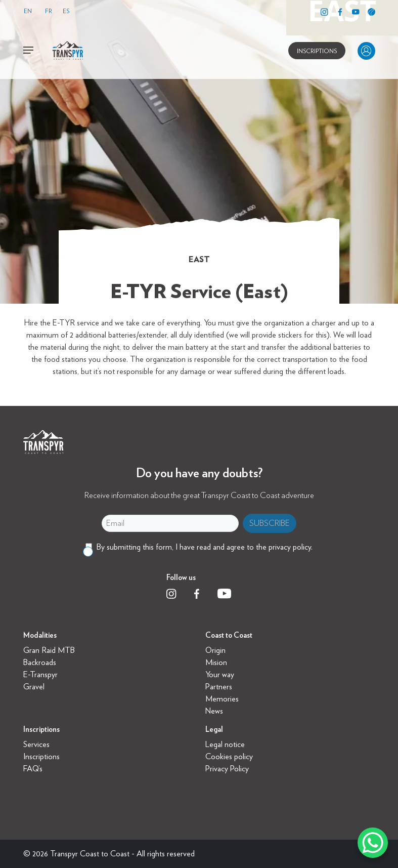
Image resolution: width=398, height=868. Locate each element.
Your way (220, 674)
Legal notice (225, 744)
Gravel (34, 687)
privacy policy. (291, 547)
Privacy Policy (227, 769)
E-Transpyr (40, 674)
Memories (222, 699)
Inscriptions (41, 756)
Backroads (40, 662)
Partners (219, 687)
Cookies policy (229, 756)
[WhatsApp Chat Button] (373, 843)
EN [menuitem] (28, 11)
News (214, 711)
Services (36, 744)
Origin (215, 650)
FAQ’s (33, 769)
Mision (216, 662)
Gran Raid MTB (49, 650)
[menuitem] (31, 11)
